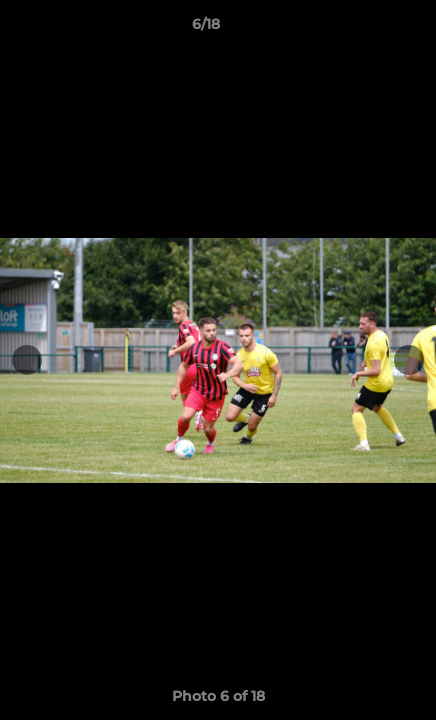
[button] (364, 29)
